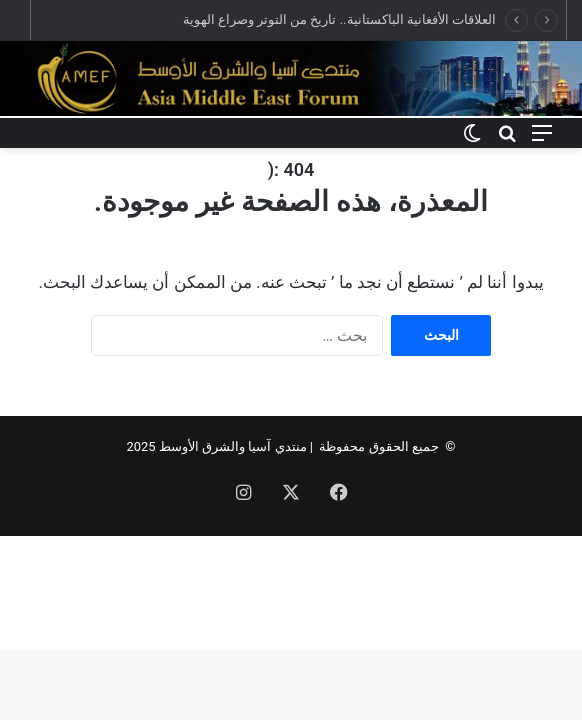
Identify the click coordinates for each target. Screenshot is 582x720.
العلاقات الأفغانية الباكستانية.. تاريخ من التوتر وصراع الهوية (339, 19)
